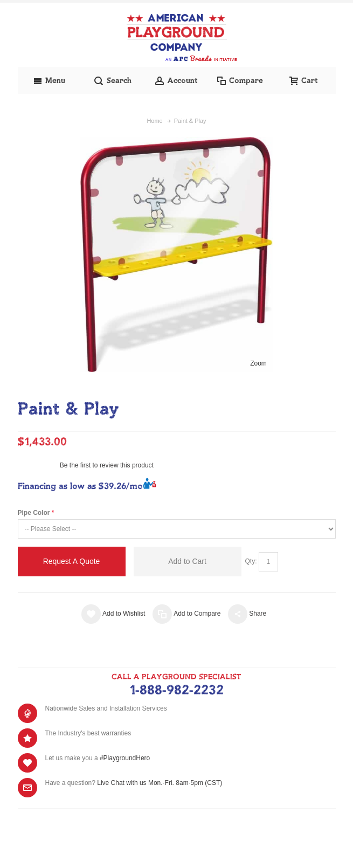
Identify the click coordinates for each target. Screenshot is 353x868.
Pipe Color (34, 513)
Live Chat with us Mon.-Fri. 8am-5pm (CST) (160, 783)
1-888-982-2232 (176, 691)
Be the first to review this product (107, 465)
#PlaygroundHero (125, 758)
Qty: (251, 561)
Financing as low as (80, 487)
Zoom (258, 363)
